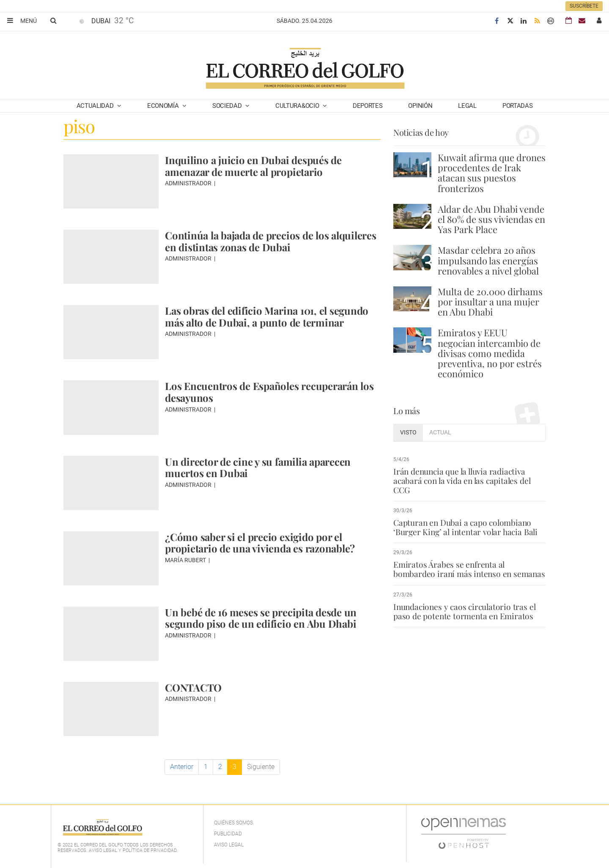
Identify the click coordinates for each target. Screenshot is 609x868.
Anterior (182, 767)
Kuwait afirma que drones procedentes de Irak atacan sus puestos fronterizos (492, 173)
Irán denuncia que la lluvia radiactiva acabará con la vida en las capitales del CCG (462, 481)
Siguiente (261, 767)
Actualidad (96, 106)
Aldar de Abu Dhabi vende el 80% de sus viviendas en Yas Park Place (491, 219)
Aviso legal (229, 845)
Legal (467, 106)
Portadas (518, 106)
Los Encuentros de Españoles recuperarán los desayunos (269, 392)
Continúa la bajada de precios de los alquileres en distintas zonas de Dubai (271, 241)
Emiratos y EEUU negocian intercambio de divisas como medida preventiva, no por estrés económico (490, 353)
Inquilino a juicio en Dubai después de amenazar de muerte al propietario (253, 166)
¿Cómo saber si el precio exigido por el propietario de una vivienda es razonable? (260, 543)
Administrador (189, 183)
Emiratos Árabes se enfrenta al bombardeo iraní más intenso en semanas (469, 569)
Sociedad (228, 106)
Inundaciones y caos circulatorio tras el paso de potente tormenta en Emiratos (464, 611)
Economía (164, 106)
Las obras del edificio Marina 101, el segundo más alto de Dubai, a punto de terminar (267, 316)
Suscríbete (584, 6)
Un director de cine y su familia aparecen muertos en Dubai (258, 467)
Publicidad (228, 834)
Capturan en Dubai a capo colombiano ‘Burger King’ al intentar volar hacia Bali (465, 527)
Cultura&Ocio (298, 106)
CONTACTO (193, 687)
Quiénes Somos (233, 823)
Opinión (420, 106)
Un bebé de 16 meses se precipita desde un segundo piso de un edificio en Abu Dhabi (261, 618)
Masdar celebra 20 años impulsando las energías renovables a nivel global (488, 260)
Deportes (368, 106)
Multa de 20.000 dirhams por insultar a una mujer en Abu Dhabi (490, 302)
